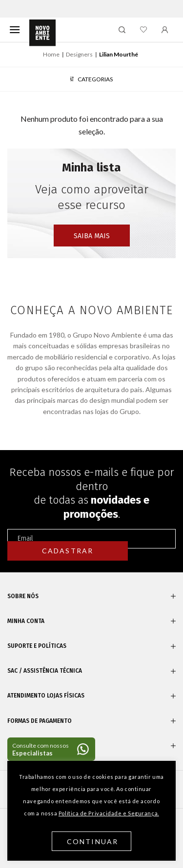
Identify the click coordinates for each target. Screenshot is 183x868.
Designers (79, 54)
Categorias (91, 79)
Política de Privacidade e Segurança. (109, 813)
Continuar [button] (92, 841)
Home (51, 54)
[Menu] (15, 29)
